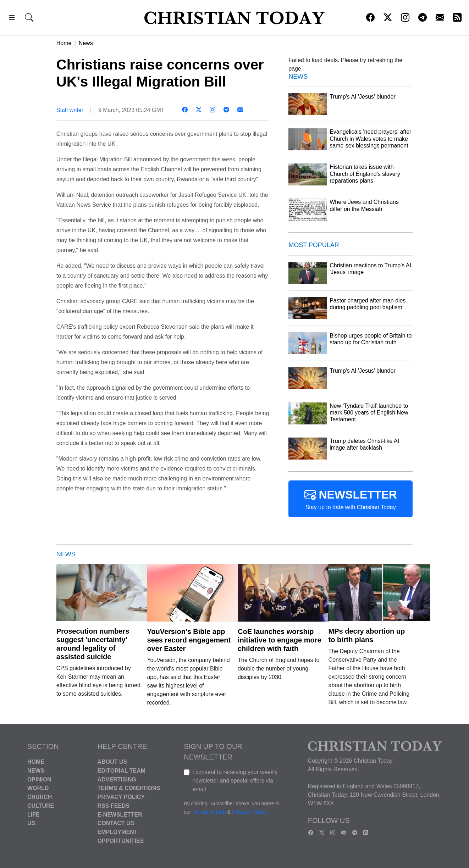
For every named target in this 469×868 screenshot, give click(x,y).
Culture (41, 806)
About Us (112, 762)
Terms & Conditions (129, 788)
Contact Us (116, 823)
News (86, 43)
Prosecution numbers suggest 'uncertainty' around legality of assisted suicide (93, 644)
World (38, 788)
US (31, 823)
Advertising (117, 779)
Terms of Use (209, 812)
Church (40, 797)
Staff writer (70, 110)
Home (64, 43)
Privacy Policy (121, 797)
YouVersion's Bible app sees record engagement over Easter (189, 640)
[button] (12, 19)
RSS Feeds (114, 806)
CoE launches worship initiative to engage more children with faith (280, 640)
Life (34, 814)
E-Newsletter (120, 814)
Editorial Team (122, 771)
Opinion (39, 779)
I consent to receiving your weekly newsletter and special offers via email (235, 781)
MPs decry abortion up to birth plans (367, 635)
